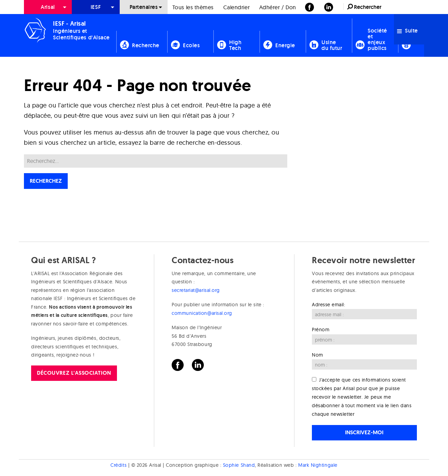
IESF (96, 7)
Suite (407, 31)
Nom (318, 355)
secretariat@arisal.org (196, 290)
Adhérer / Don (278, 7)
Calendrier (236, 7)
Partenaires (144, 7)
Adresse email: (329, 305)
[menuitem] (48, 7)
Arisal (48, 7)
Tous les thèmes (193, 7)
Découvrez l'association (74, 373)
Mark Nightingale (318, 465)
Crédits (118, 465)
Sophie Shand (239, 465)
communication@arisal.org (202, 313)
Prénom (321, 330)
